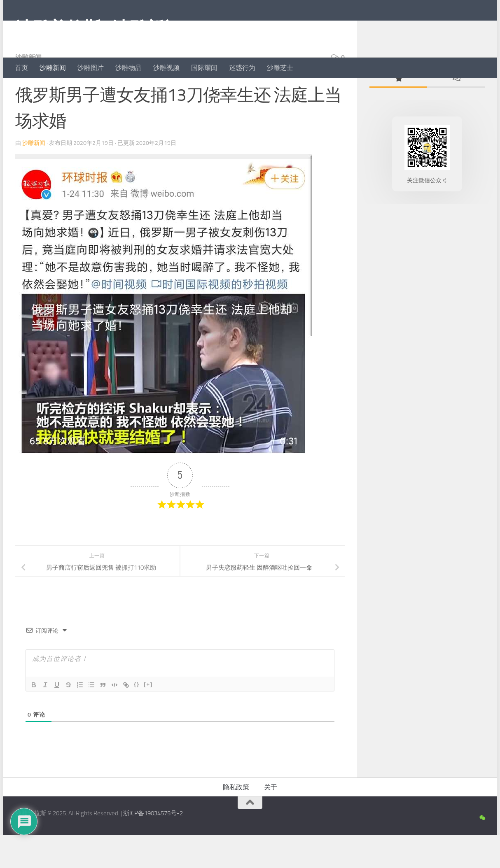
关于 (271, 820)
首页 (21, 68)
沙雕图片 (91, 68)
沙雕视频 (166, 68)
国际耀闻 (204, 68)
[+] (148, 717)
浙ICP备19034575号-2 (153, 846)
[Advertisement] (427, 372)
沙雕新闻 (53, 68)
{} (137, 717)
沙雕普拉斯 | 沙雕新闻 (98, 28)
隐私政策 (236, 820)
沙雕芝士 (280, 68)
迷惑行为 (242, 68)
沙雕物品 (129, 68)
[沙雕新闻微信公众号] (482, 851)
